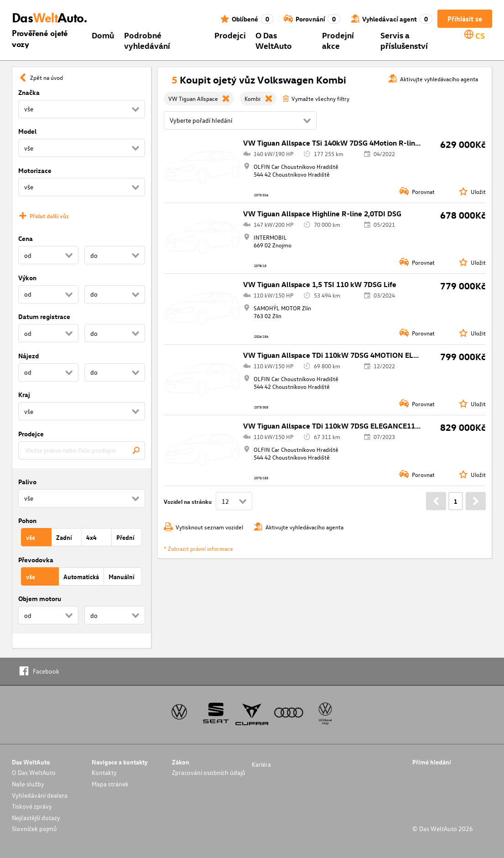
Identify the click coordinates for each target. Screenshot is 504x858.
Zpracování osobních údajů (209, 772)
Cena (26, 238)
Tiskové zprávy (32, 806)
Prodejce (31, 434)
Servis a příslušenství (404, 40)
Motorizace (35, 170)
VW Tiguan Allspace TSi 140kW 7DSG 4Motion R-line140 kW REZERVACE (365, 143)
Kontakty (104, 772)
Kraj (24, 395)
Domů (103, 35)
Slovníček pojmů (34, 829)
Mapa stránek (110, 784)
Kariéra (261, 764)
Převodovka (36, 560)
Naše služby (28, 784)
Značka (29, 92)
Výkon (27, 278)
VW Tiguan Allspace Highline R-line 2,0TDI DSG (322, 214)
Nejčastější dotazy (36, 818)
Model (27, 131)
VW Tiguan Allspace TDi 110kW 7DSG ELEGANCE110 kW (338, 426)
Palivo (27, 482)
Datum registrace (44, 317)
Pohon (27, 521)
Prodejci (230, 35)
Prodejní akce (338, 40)
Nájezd (29, 356)
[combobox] (82, 450)
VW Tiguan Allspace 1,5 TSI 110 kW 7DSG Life (320, 284)
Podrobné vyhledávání (147, 40)
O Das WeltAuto (274, 40)
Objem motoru (40, 599)
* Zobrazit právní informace (198, 548)
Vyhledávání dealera (40, 795)
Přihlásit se (465, 19)
